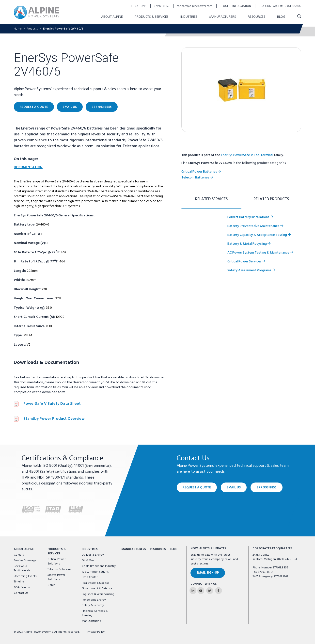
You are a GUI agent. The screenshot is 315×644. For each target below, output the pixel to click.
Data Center (90, 577)
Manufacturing (91, 621)
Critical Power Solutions (56, 562)
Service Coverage (25, 561)
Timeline (19, 582)
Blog (174, 549)
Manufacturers (134, 549)
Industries (90, 549)
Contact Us (21, 593)
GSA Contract (23, 587)
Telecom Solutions (59, 569)
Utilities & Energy (93, 555)
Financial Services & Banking (95, 613)
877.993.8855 (267, 487)
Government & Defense (97, 589)
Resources (158, 549)
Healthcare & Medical (95, 583)
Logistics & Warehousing (98, 594)
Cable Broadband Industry (99, 566)
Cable (51, 585)
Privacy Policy (96, 632)
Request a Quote (197, 487)
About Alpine (24, 549)
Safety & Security (93, 605)
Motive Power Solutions (56, 577)
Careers (19, 555)
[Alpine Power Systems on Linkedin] (193, 591)
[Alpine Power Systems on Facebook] (219, 591)
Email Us (234, 487)
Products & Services (57, 551)
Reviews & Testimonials (22, 568)
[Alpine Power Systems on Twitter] (210, 591)
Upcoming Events (25, 576)
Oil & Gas (88, 561)
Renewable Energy (94, 600)
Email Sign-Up (208, 573)
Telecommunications (95, 572)
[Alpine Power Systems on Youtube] (201, 591)
